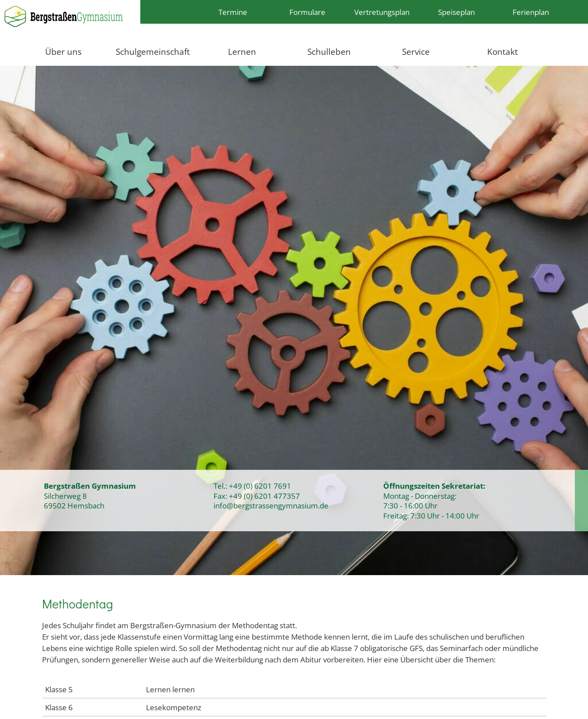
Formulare (307, 12)
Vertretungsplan (382, 12)
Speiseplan (456, 12)
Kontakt (502, 52)
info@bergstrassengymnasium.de (271, 505)
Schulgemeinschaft (153, 52)
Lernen (242, 52)
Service (416, 52)
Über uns (63, 52)
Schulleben (329, 52)
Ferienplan (531, 12)
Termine (233, 12)
